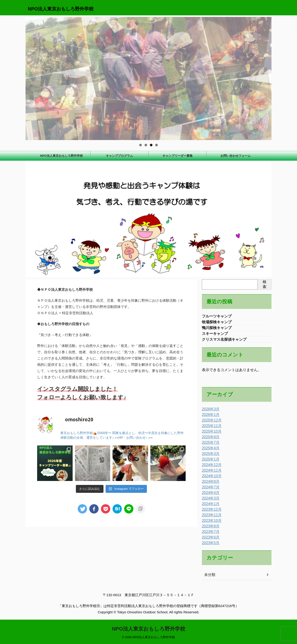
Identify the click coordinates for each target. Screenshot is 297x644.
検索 (265, 284)
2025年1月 (210, 462)
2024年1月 (210, 506)
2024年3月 (210, 501)
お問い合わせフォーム (236, 156)
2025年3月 (210, 456)
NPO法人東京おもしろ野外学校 (61, 9)
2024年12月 (211, 467)
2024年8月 (210, 484)
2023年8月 (210, 529)
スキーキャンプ (215, 335)
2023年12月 (211, 512)
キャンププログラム (119, 156)
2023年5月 (210, 545)
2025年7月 (210, 445)
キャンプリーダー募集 (178, 156)
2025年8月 (210, 439)
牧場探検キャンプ (217, 323)
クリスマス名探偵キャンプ (224, 342)
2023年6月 (210, 540)
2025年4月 (210, 451)
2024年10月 (211, 478)
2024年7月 (210, 490)
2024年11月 (211, 473)
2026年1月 (210, 417)
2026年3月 (210, 412)
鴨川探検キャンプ (217, 329)
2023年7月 (210, 534)
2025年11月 (211, 428)
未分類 (209, 577)
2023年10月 (211, 523)
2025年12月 (211, 423)
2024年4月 (210, 495)
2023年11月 (211, 517)
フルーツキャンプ (217, 316)
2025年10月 (211, 434)
